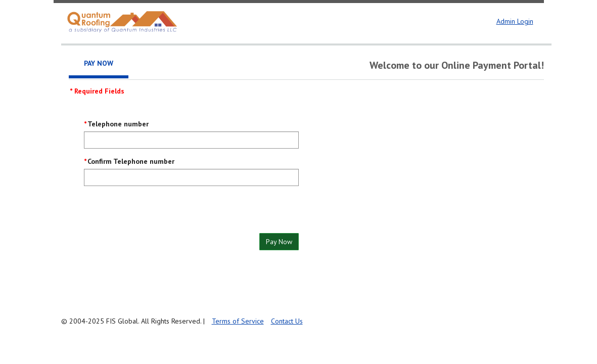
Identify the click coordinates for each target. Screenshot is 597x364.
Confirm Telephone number (131, 161)
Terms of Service (238, 321)
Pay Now (279, 242)
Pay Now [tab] (99, 63)
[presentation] (161, 213)
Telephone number (118, 124)
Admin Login (515, 21)
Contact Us (287, 321)
